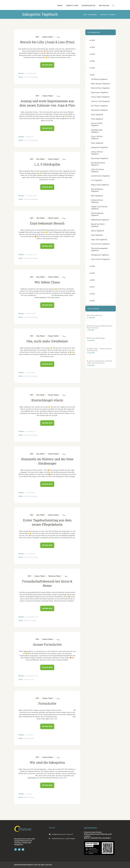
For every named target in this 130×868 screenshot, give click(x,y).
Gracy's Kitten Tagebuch (97, 137)
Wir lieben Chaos (47, 282)
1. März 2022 (29, 137)
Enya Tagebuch (41, 159)
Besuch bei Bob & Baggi (96, 338)
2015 (93, 301)
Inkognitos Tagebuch (48, 37)
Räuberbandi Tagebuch (100, 220)
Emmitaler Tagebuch (99, 110)
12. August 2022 (30, 73)
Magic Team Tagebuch (100, 185)
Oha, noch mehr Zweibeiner (47, 341)
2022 (93, 68)
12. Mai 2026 (91, 318)
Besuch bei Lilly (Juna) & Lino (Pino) (47, 42)
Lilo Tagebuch (97, 180)
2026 (93, 40)
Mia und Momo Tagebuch (97, 190)
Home (85, 15)
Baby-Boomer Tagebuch (100, 84)
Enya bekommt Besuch (47, 223)
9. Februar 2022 (30, 314)
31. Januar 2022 (30, 373)
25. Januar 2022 (30, 431)
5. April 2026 (91, 353)
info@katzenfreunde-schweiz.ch (62, 834)
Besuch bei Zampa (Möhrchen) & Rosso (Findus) (99, 327)
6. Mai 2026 (90, 330)
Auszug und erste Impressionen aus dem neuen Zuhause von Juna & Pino (47, 103)
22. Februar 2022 (31, 196)
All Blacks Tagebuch (99, 79)
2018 (93, 280)
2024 (93, 54)
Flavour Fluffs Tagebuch (97, 124)
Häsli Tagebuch (97, 143)
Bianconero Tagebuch (100, 92)
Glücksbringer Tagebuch (97, 131)
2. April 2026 (91, 365)
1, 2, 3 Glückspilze (47, 164)
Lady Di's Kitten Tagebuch (97, 170)
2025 (93, 47)
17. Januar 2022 (30, 493)
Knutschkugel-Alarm (47, 400)
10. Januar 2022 (30, 554)
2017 (93, 287)
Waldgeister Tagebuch (100, 255)
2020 (93, 266)
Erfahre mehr (47, 65)
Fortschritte (47, 703)
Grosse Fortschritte (47, 644)
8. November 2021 (31, 676)
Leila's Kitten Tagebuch (100, 176)
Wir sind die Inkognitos (47, 762)
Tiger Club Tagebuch (99, 239)
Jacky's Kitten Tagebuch (97, 153)
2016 (93, 294)
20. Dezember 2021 (32, 617)
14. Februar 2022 (31, 255)
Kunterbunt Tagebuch (100, 158)
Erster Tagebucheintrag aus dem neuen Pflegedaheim (47, 522)
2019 (93, 273)
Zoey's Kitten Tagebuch (100, 259)
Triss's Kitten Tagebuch (100, 244)
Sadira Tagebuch (98, 231)
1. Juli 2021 (28, 794)
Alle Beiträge (92, 15)
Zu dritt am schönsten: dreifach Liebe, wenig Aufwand (99, 362)
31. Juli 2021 (29, 735)
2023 (93, 61)
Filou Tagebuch (97, 119)
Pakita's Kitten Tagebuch (97, 201)
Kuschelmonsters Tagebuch (98, 164)
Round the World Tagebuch (98, 225)
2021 (37, 37)
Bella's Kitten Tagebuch (100, 88)
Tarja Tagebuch (97, 235)
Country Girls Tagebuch (100, 101)
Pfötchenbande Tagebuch (55, 576)
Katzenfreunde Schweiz (23, 865)
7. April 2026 (90, 340)
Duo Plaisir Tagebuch (99, 106)
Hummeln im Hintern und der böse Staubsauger (47, 461)
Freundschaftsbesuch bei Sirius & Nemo (47, 583)
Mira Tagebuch (97, 196)
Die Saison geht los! (95, 315)
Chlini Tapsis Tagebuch (100, 97)
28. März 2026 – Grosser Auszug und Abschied (99, 350)
